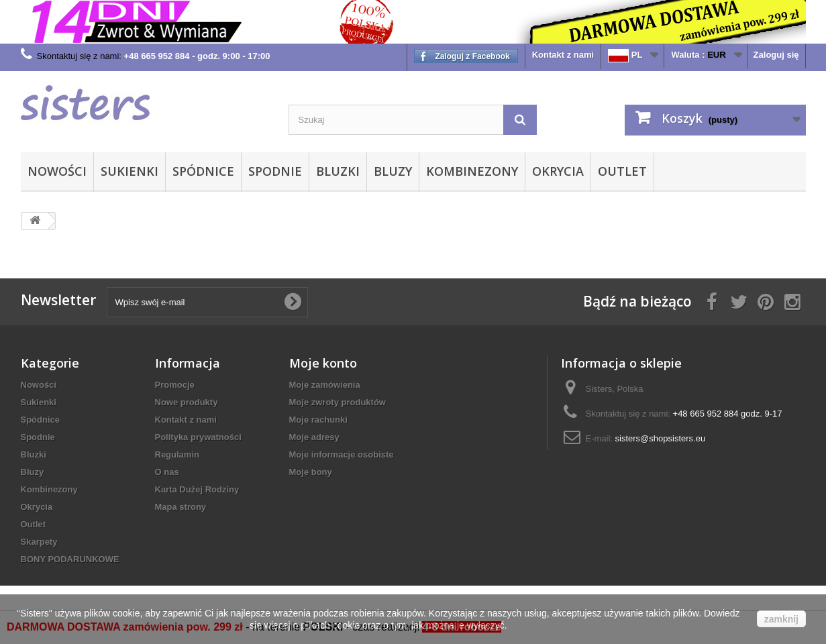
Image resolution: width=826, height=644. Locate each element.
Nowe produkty (187, 402)
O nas (167, 472)
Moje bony (311, 472)
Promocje (175, 385)
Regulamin (177, 454)
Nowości (57, 171)
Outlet (622, 171)
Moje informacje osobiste (342, 454)
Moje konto (323, 363)
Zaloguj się (776, 55)
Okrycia (558, 171)
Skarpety (39, 542)
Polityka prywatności (198, 437)
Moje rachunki (318, 420)
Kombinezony (472, 171)
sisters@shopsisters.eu (661, 438)
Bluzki (338, 171)
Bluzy (393, 171)
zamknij (781, 619)
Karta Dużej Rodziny (197, 489)
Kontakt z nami (563, 55)
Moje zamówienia (325, 385)
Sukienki (130, 171)
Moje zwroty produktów (338, 402)
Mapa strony (181, 507)
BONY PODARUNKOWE (70, 559)
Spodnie (275, 171)
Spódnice (203, 171)
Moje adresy (314, 437)
